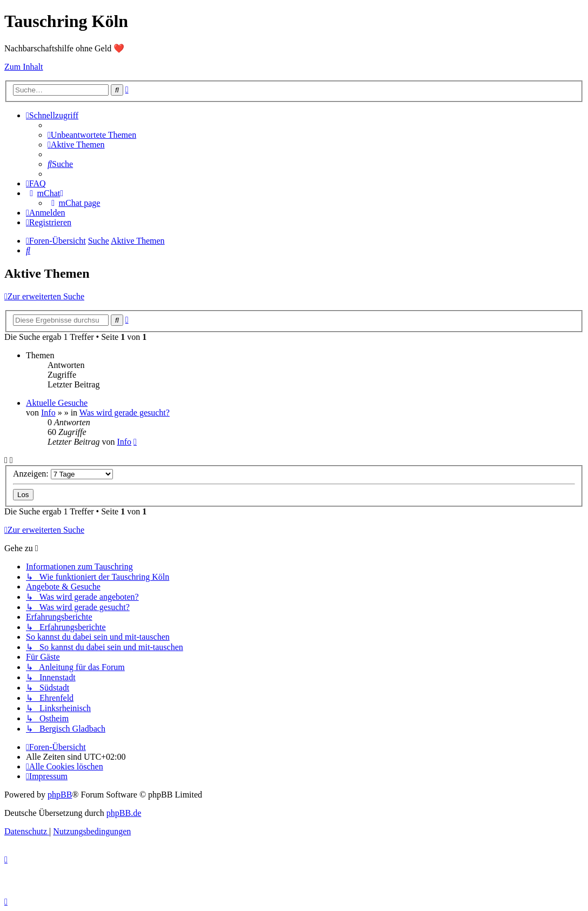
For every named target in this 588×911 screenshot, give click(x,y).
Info (48, 413)
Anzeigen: (63, 474)
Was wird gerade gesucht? (125, 413)
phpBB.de (124, 813)
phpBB (60, 795)
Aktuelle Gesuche (57, 403)
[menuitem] (92, 135)
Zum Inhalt (24, 67)
